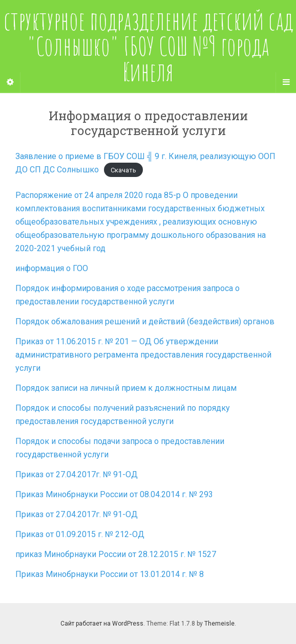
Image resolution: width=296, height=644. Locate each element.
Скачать (123, 170)
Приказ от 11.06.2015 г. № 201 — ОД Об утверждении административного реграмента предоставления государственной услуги (143, 355)
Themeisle (219, 624)
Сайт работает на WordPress (102, 624)
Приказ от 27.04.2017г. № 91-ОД (77, 474)
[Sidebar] (10, 82)
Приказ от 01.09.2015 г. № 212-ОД (80, 534)
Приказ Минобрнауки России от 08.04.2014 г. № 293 (114, 494)
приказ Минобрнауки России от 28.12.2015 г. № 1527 (116, 554)
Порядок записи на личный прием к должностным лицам (126, 388)
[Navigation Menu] (286, 82)
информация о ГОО (52, 268)
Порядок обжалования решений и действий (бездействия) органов (145, 321)
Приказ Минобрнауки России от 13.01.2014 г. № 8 (110, 574)
